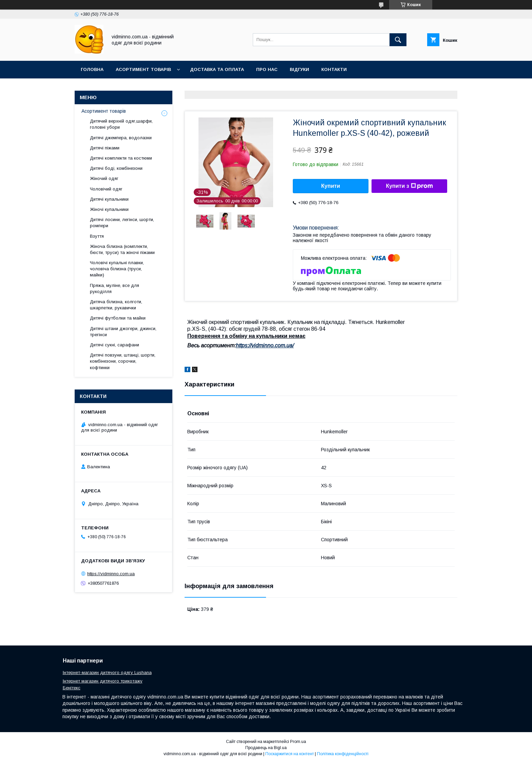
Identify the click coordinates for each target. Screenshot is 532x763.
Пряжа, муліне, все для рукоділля (115, 288)
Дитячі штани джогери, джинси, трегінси (123, 332)
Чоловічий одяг (106, 189)
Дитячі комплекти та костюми (121, 158)
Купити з (409, 186)
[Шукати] (398, 40)
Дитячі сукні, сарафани (115, 345)
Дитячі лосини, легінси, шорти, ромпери (122, 223)
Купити (331, 186)
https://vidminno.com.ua (111, 574)
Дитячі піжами (105, 148)
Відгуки (299, 69)
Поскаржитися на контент (290, 754)
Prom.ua (298, 742)
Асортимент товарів (143, 69)
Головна (92, 69)
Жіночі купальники (109, 209)
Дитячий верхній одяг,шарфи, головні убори (121, 124)
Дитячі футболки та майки (118, 318)
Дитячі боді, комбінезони (116, 168)
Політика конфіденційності (343, 754)
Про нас (267, 69)
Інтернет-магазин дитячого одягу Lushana (107, 673)
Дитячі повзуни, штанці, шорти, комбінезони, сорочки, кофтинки (123, 361)
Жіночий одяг (104, 178)
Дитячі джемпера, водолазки (121, 138)
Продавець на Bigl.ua (266, 748)
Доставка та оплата (217, 69)
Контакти (334, 69)
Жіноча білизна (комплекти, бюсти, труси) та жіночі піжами (122, 249)
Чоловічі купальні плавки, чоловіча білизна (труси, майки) (117, 269)
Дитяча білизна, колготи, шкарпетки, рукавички (116, 305)
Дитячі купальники (109, 199)
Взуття (97, 236)
